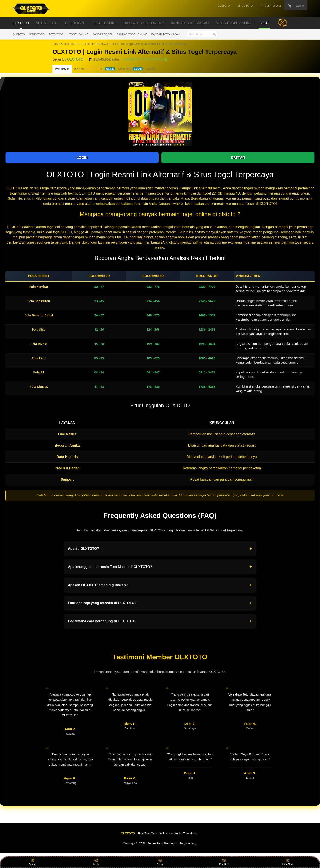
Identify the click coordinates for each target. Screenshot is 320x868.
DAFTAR (238, 158)
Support (151, 69)
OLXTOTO (19, 34)
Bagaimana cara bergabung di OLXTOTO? (160, 621)
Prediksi (224, 862)
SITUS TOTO (37, 34)
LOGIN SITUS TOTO (64, 44)
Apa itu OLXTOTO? (160, 549)
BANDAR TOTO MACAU (166, 34)
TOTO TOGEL (57, 34)
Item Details (62, 69)
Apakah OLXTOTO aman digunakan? (160, 585)
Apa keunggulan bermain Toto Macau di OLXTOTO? (160, 567)
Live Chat (288, 862)
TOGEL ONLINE (79, 34)
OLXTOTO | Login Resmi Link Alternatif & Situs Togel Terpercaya (150, 44)
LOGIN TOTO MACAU (95, 44)
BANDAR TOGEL (103, 34)
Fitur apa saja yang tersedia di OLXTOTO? (160, 603)
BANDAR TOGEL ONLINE (132, 34)
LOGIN (82, 158)
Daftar (160, 862)
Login (96, 862)
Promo (33, 862)
